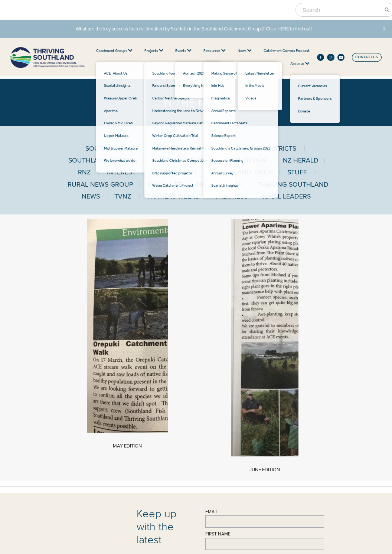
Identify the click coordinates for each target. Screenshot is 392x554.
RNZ (84, 172)
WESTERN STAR (177, 148)
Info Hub (174, 478)
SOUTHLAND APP (112, 148)
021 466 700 (99, 420)
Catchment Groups (114, 51)
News (245, 51)
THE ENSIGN (248, 160)
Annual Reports (179, 466)
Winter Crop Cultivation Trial (267, 442)
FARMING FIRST (174, 172)
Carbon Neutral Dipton (263, 420)
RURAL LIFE (165, 184)
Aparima (173, 414)
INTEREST (121, 172)
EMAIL (212, 275)
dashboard (53, 539)
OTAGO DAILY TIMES (184, 160)
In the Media (98, 487)
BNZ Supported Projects (265, 458)
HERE (283, 29)
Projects (154, 51)
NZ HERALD (301, 160)
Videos (94, 492)
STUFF (297, 172)
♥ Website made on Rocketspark (91, 539)
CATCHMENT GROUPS (191, 393)
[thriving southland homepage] (48, 58)
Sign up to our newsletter (238, 342)
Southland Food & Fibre (264, 409)
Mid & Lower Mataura (184, 431)
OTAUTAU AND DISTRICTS (257, 148)
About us (300, 64)
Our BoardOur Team (97, 454)
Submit (217, 358)
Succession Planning (183, 488)
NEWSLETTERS (219, 184)
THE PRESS (231, 196)
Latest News (98, 481)
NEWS (95, 471)
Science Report (179, 472)
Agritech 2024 (257, 403)
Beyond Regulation (260, 436)
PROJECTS (257, 393)
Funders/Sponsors (259, 414)
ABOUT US (100, 441)
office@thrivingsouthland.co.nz (112, 426)
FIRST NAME (218, 297)
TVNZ (123, 196)
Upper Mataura (179, 425)
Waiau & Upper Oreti (183, 409)
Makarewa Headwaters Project (270, 447)
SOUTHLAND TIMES (241, 172)
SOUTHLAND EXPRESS (103, 160)
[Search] (341, 10)
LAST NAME (217, 319)
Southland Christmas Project (267, 452)
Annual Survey (178, 461)
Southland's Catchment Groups (191, 483)
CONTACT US (367, 57)
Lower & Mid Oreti (181, 420)
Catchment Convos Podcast (287, 51)
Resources (215, 51)
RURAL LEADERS (285, 196)
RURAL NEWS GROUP (100, 184)
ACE (170, 403)
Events (183, 51)
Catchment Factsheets (184, 456)
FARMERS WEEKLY (177, 196)
